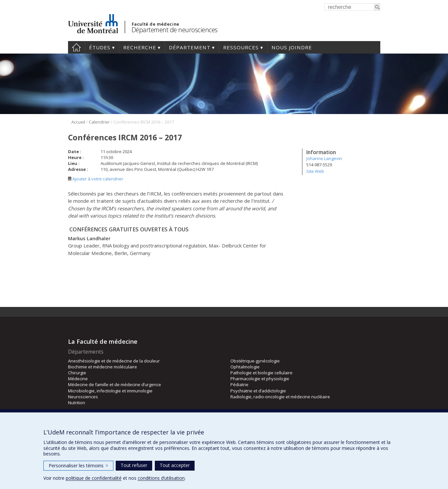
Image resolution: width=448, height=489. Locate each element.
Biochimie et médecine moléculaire (103, 367)
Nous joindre (292, 47)
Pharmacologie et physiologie (260, 379)
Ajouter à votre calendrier (96, 179)
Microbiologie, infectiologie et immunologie (110, 391)
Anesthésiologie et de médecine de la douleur (114, 361)
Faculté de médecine (156, 24)
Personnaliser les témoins (78, 466)
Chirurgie (77, 373)
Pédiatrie (239, 384)
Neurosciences (83, 397)
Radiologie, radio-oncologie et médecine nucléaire (280, 397)
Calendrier (99, 122)
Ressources (241, 47)
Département (190, 47)
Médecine (78, 379)
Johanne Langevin (324, 158)
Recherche (140, 47)
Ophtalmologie (245, 367)
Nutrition (77, 403)
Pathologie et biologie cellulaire (261, 373)
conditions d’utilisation (161, 478)
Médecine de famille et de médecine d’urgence (115, 384)
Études (100, 47)
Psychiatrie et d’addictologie (258, 391)
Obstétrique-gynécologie (255, 361)
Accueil (76, 47)
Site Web (315, 171)
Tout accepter (175, 465)
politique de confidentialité (94, 478)
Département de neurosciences (175, 30)
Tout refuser (134, 465)
